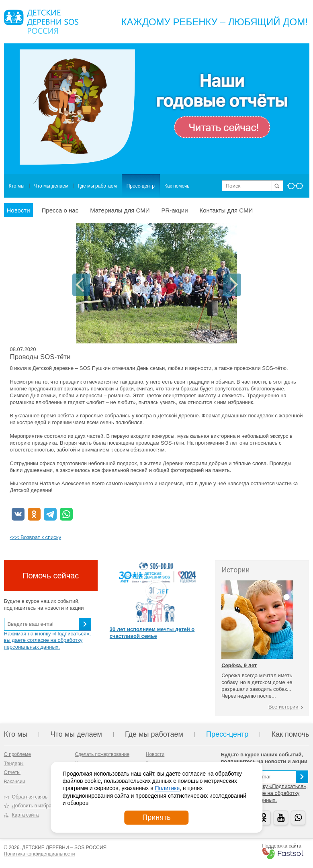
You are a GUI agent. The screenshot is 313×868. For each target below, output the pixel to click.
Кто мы (17, 186)
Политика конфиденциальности (40, 854)
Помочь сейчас (51, 576)
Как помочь (177, 186)
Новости (18, 210)
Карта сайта (26, 815)
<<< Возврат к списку (36, 537)
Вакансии (15, 782)
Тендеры (14, 764)
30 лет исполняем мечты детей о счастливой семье (152, 633)
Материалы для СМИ (120, 210)
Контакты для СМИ (226, 210)
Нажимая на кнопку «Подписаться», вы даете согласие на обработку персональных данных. (47, 640)
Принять (156, 817)
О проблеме (17, 754)
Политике (167, 788)
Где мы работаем (97, 186)
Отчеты (12, 772)
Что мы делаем (51, 186)
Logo (41, 22)
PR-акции (174, 210)
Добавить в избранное (37, 806)
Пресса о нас (60, 210)
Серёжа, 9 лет (239, 665)
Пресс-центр (141, 186)
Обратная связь (30, 797)
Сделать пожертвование (102, 754)
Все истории (283, 707)
